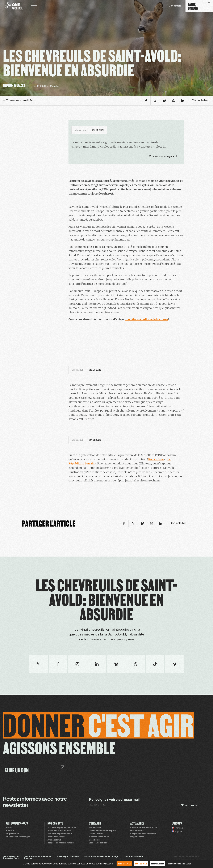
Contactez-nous (11, 858)
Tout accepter (124, 863)
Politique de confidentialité (38, 857)
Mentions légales (11, 857)
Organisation (12, 834)
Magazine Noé (137, 837)
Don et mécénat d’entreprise (103, 831)
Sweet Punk (194, 857)
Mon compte (175, 6)
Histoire (10, 831)
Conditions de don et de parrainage (101, 857)
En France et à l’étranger (18, 837)
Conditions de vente (134, 857)
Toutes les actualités (18, 101)
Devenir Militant (97, 834)
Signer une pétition (98, 843)
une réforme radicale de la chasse (146, 319)
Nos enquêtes (137, 831)
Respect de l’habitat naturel (61, 843)
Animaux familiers (56, 840)
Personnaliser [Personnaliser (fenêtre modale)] (158, 863)
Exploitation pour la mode (60, 834)
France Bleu (156, 459)
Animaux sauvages (56, 837)
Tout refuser (141, 863)
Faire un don (95, 828)
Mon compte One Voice (68, 857)
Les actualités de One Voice (144, 828)
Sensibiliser (95, 840)
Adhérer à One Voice (99, 837)
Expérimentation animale (59, 831)
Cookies (28, 858)
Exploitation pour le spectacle (62, 828)
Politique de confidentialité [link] (179, 864)
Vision (9, 828)
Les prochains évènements (143, 834)
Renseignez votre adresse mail (114, 800)
